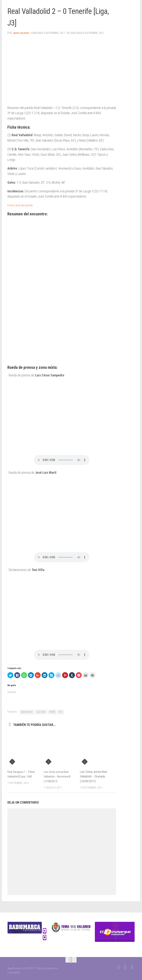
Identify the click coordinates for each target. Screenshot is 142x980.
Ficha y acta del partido (23, 205)
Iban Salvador (27, 712)
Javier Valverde (22, 33)
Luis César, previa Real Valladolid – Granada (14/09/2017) (93, 776)
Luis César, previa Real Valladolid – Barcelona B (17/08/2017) (58, 776)
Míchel (52, 712)
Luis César (41, 712)
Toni (61, 712)
